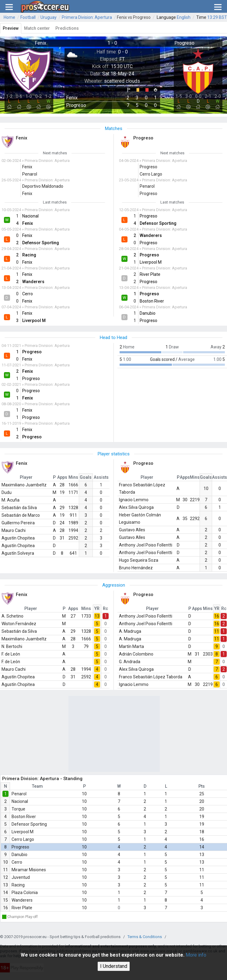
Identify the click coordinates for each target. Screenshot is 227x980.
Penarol (19, 794)
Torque (18, 809)
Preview (11, 28)
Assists (101, 477)
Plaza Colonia (25, 893)
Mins (73, 477)
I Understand (114, 966)
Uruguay (49, 17)
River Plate (22, 908)
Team (37, 786)
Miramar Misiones (29, 870)
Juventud (21, 877)
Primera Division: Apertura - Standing (42, 779)
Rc (105, 608)
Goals (86, 477)
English (184, 17)
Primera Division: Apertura (87, 17)
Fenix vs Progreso (134, 17)
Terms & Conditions (145, 937)
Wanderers (22, 900)
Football (28, 17)
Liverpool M (23, 832)
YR (97, 608)
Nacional (20, 801)
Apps (62, 477)
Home (9, 17)
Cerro (17, 862)
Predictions (67, 28)
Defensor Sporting (29, 824)
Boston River (24, 817)
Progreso (20, 847)
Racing (18, 885)
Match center (37, 28)
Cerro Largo (23, 839)
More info (196, 955)
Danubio (19, 855)
